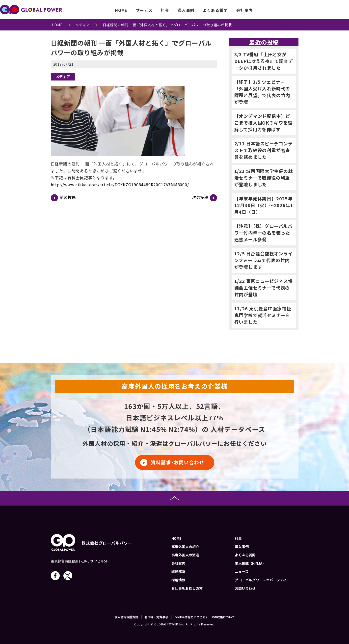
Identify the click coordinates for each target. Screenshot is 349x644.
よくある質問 (215, 10)
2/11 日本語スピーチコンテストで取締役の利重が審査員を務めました (264, 150)
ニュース (242, 571)
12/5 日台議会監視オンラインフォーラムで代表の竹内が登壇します (264, 260)
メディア (63, 77)
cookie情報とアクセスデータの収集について (205, 617)
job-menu (278, 10)
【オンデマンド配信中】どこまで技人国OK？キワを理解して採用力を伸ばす (263, 123)
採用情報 (178, 580)
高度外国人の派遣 (185, 555)
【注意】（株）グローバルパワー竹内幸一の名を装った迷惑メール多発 (263, 233)
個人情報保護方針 (126, 617)
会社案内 (244, 10)
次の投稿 (205, 198)
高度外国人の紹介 (185, 547)
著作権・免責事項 (156, 617)
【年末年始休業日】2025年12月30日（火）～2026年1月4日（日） (264, 205)
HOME (121, 10)
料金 (165, 10)
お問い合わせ (332, 10)
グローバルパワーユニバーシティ (261, 580)
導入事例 (186, 10)
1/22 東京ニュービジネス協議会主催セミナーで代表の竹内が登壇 (264, 288)
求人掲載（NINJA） (250, 563)
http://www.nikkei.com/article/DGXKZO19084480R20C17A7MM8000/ (120, 185)
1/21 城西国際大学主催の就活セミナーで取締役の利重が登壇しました (264, 178)
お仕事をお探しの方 (187, 588)
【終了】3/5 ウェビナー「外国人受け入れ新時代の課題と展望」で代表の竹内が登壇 (262, 92)
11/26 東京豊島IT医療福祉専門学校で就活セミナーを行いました (263, 315)
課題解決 (178, 571)
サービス (144, 10)
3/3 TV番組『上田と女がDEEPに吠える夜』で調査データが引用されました (264, 61)
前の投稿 (63, 198)
